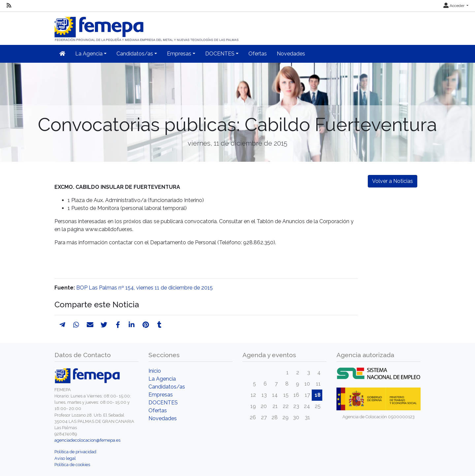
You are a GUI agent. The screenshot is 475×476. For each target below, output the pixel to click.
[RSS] (9, 6)
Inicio (155, 371)
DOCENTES (163, 403)
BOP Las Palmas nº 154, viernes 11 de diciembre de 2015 (144, 288)
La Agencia (162, 379)
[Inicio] (147, 26)
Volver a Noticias (393, 181)
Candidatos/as (167, 387)
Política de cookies (72, 465)
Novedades (291, 54)
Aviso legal (65, 458)
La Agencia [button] (89, 54)
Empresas (161, 395)
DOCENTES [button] (220, 54)
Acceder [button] (454, 6)
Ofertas (258, 54)
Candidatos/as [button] (135, 54)
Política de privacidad (75, 452)
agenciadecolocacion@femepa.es (87, 440)
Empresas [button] (179, 54)
